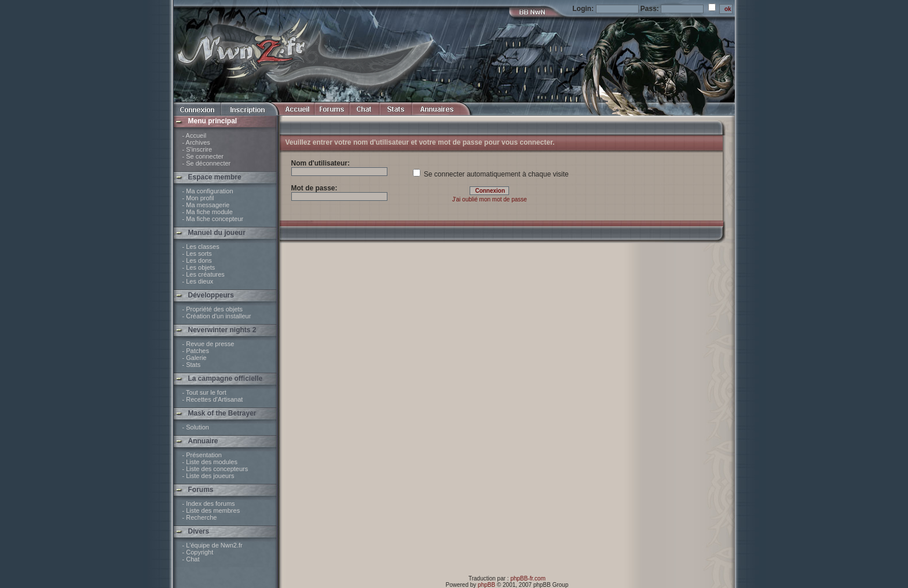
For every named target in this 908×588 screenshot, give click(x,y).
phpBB (486, 585)
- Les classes (201, 247)
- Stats (192, 365)
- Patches (196, 351)
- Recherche (200, 517)
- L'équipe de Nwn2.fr (213, 545)
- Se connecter (203, 156)
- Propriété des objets (213, 309)
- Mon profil (198, 198)
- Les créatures (204, 274)
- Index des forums (209, 504)
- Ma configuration (208, 191)
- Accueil (195, 135)
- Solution (196, 427)
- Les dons (197, 260)
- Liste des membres (211, 510)
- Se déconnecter (207, 163)
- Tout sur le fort (204, 392)
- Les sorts (197, 253)
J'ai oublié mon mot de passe (490, 199)
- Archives (196, 142)
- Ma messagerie (206, 205)
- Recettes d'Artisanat (213, 399)
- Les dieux (198, 281)
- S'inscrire (197, 149)
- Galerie (195, 358)
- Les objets (199, 267)
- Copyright (198, 552)
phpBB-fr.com (528, 578)
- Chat (191, 559)
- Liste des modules (210, 462)
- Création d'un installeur (217, 316)
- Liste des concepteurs (215, 469)
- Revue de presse (208, 344)
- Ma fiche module (208, 212)
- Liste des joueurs (208, 476)
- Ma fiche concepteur (213, 219)
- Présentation (202, 455)
